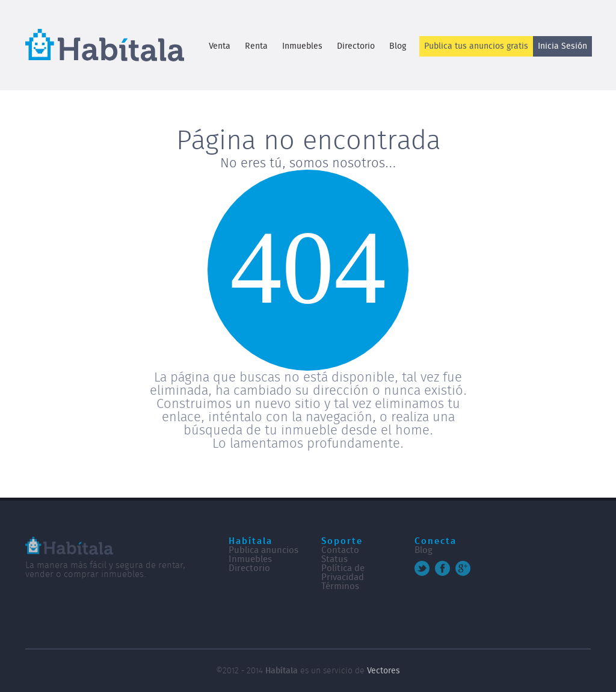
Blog (398, 46)
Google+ (463, 568)
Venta (220, 46)
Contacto (340, 550)
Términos (340, 586)
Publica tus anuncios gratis (476, 46)
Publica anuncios (263, 550)
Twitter (422, 568)
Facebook (442, 568)
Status (334, 559)
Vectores (383, 671)
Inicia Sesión (562, 46)
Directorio (356, 46)
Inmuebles (302, 46)
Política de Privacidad (343, 573)
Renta (256, 46)
